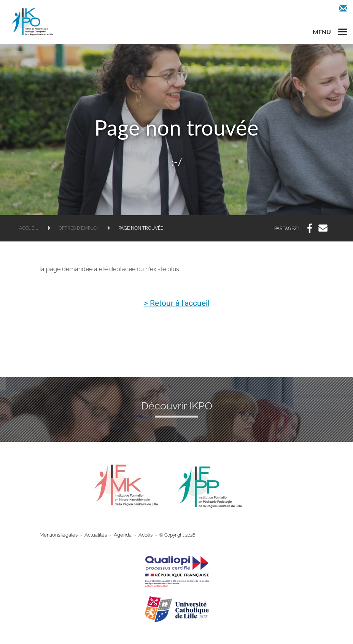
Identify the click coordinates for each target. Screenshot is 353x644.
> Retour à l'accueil (177, 304)
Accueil (29, 228)
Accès (139, 535)
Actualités (92, 535)
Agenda (117, 535)
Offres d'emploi (78, 228)
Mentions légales (57, 535)
